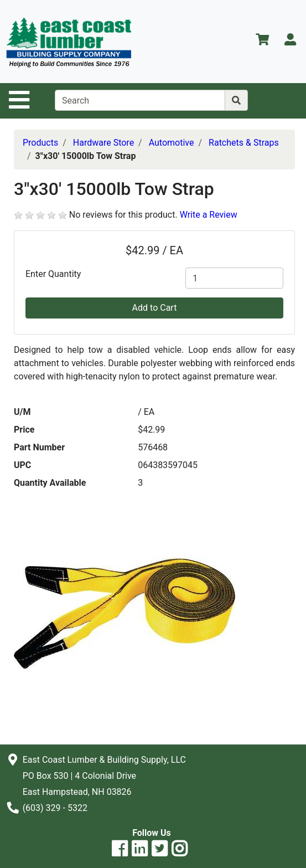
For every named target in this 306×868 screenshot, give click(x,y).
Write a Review (209, 215)
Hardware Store (103, 143)
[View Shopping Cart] (262, 41)
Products (40, 143)
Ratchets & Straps (244, 143)
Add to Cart (155, 308)
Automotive (172, 143)
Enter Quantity (53, 274)
